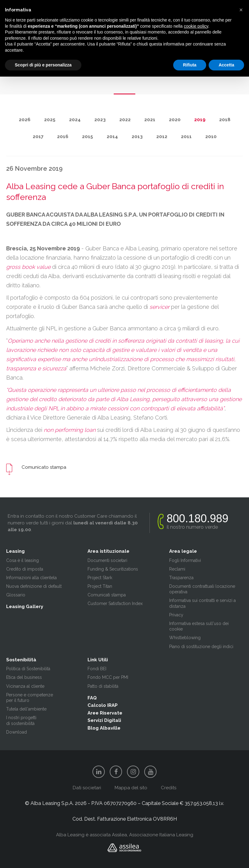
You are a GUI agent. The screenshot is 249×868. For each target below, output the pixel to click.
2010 (211, 137)
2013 (137, 137)
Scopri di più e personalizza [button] (43, 65)
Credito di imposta (25, 569)
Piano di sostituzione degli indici (201, 647)
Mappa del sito (131, 788)
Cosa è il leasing (22, 560)
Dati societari (87, 788)
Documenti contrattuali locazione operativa (202, 589)
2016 (63, 137)
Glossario (16, 595)
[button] (241, 10)
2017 (38, 137)
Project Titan (100, 586)
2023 (100, 120)
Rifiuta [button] (190, 65)
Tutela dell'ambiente (26, 709)
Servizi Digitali (104, 720)
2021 (150, 120)
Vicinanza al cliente (25, 686)
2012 (162, 137)
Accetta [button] (226, 65)
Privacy (176, 615)
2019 (200, 120)
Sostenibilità (21, 660)
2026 (25, 120)
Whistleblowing (185, 638)
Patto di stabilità (103, 686)
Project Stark (100, 578)
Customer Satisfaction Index (115, 603)
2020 (175, 120)
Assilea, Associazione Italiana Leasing (153, 835)
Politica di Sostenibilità (28, 669)
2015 (88, 137)
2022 (125, 120)
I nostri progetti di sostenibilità (21, 720)
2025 (50, 120)
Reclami (177, 569)
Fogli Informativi (185, 560)
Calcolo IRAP (103, 705)
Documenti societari (107, 560)
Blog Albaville (104, 728)
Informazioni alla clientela (31, 578)
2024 (75, 120)
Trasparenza (181, 578)
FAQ (92, 698)
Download (16, 732)
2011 (186, 137)
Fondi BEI (97, 669)
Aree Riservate (105, 713)
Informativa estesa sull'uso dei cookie (199, 626)
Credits (169, 788)
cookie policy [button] (196, 26)
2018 (225, 120)
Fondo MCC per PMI (108, 677)
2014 (112, 137)
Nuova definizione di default (34, 586)
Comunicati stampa (107, 595)
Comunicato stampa (44, 467)
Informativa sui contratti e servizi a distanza (202, 603)
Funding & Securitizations (113, 569)
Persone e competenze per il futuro (30, 698)
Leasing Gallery (25, 607)
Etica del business (24, 677)
